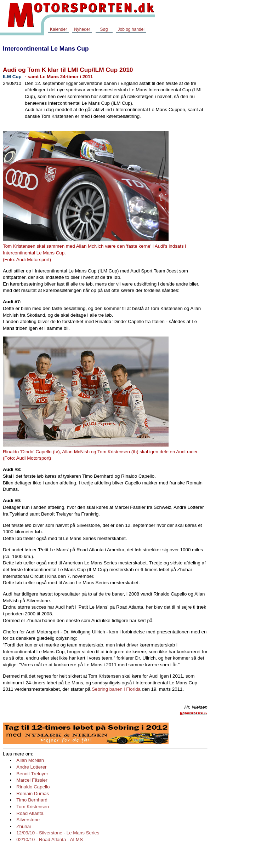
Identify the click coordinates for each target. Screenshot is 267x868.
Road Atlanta (30, 813)
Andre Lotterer (31, 767)
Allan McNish (30, 760)
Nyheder (82, 29)
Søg (104, 29)
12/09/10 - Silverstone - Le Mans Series (58, 833)
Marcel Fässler (32, 780)
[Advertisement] (239, 146)
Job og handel (131, 29)
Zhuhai (24, 826)
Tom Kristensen (33, 807)
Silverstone (28, 820)
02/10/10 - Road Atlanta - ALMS (49, 840)
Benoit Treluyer (32, 774)
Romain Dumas (33, 794)
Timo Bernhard (32, 800)
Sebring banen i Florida (116, 689)
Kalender (58, 29)
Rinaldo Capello (33, 787)
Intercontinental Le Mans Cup (46, 48)
